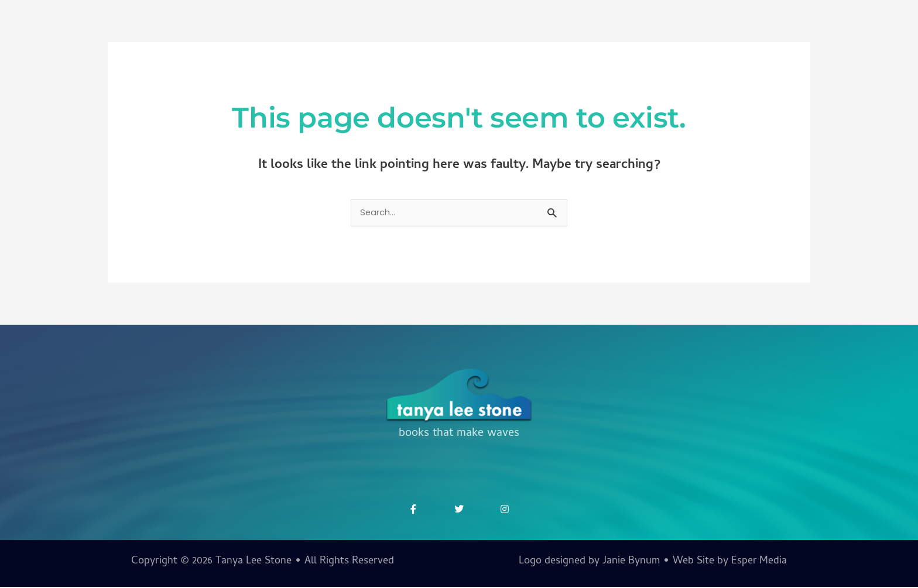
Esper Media (759, 563)
